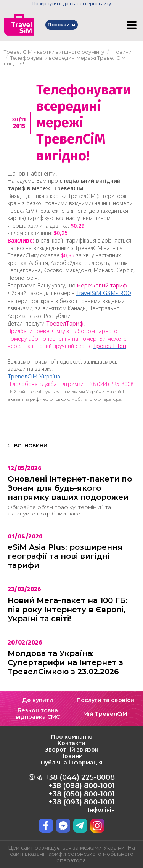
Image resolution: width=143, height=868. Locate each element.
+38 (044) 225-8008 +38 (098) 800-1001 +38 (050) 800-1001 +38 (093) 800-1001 (80, 793)
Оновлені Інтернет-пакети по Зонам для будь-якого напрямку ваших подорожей (70, 488)
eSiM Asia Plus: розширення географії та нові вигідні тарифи (65, 556)
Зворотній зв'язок (72, 750)
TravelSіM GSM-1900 (104, 293)
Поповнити (62, 25)
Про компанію (72, 737)
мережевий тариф (102, 286)
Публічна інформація (71, 763)
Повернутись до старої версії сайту (72, 4)
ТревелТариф (65, 324)
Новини (71, 756)
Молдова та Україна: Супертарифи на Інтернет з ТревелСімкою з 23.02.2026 (65, 662)
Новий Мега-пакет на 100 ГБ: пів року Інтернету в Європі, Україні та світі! (67, 610)
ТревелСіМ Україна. (35, 377)
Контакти (71, 743)
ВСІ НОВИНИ (27, 445)
